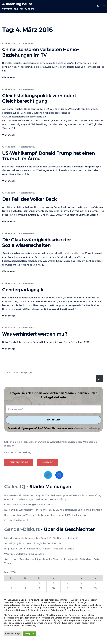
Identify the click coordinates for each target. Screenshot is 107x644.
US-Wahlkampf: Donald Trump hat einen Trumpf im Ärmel (48, 156)
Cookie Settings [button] (13, 634)
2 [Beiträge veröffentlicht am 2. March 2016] (39, 583)
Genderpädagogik (23, 290)
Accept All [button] (30, 634)
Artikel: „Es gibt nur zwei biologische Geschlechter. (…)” (35, 543)
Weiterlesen (9, 77)
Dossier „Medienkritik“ (17, 520)
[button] (98, 6)
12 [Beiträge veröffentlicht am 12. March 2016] (81, 588)
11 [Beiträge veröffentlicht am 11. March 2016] (67, 588)
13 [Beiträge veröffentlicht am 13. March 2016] (95, 588)
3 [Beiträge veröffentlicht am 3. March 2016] (53, 583)
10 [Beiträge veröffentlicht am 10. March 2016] (53, 588)
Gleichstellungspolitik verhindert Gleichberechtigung (39, 98)
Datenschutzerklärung (87, 428)
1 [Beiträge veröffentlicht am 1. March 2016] (25, 583)
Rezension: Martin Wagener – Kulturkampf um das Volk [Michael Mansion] (46, 515)
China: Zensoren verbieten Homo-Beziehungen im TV (40, 52)
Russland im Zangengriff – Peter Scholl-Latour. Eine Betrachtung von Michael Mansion (53, 510)
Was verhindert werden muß (35, 334)
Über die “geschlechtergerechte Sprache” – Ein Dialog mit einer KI (41, 538)
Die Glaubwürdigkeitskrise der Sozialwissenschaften (37, 242)
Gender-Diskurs (19, 462)
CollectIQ (47, 462)
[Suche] (99, 379)
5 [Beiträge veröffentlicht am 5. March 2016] (81, 583)
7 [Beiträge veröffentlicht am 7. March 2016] (11, 588)
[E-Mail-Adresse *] (53, 409)
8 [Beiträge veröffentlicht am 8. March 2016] (25, 588)
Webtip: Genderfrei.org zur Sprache (24, 554)
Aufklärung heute (17, 4)
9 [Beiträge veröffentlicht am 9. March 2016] (39, 588)
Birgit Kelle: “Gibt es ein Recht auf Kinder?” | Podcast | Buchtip (39, 549)
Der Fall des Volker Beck (29, 199)
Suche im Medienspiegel (18, 373)
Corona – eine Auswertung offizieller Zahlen (29, 505)
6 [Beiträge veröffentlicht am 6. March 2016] (95, 583)
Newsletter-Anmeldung (18, 452)
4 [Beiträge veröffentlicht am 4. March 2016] (67, 583)
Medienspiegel (27, 43)
